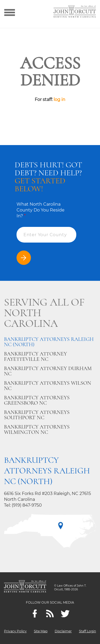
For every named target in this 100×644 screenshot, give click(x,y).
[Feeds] (50, 614)
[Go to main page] (75, 12)
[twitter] (65, 614)
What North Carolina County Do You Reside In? (41, 210)
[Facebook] (35, 614)
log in (59, 99)
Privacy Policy (15, 631)
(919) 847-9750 (27, 505)
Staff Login (87, 631)
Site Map (41, 631)
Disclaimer (63, 631)
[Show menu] (10, 12)
